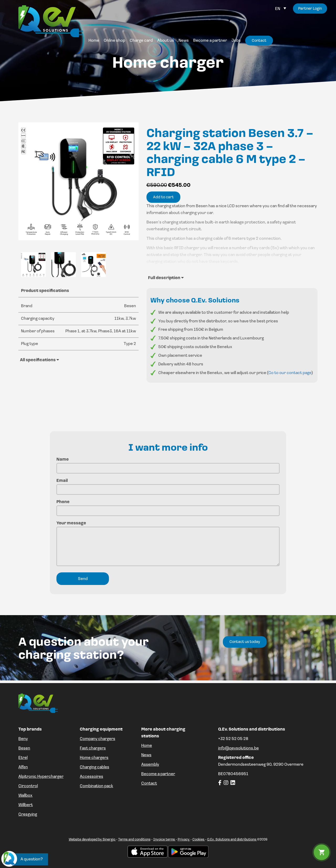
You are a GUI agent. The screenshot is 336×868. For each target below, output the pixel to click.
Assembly (150, 765)
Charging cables (94, 767)
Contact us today (245, 642)
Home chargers (94, 758)
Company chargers (98, 739)
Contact (149, 784)
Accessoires (91, 777)
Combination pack (96, 786)
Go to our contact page (290, 373)
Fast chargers (93, 748)
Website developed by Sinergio (92, 840)
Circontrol (28, 786)
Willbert (26, 805)
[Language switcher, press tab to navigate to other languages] (281, 9)
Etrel (23, 758)
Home (147, 746)
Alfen (23, 767)
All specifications (40, 360)
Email (168, 485)
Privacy (184, 840)
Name (168, 464)
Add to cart (163, 197)
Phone (168, 506)
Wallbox (25, 796)
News (146, 755)
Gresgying (28, 814)
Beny (23, 739)
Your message (168, 544)
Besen (24, 748)
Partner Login (310, 9)
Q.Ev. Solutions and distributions (232, 840)
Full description (166, 278)
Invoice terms (164, 840)
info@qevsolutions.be (238, 748)
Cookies (199, 840)
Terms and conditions (134, 840)
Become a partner (158, 774)
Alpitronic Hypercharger (41, 777)
